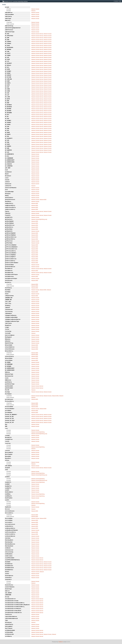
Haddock (61, 642)
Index (120, 1)
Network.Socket (35, 9)
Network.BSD (43, 200)
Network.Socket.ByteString (38, 432)
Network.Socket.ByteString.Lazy (39, 219)
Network (33, 11)
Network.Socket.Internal (37, 34)
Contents (116, 1)
